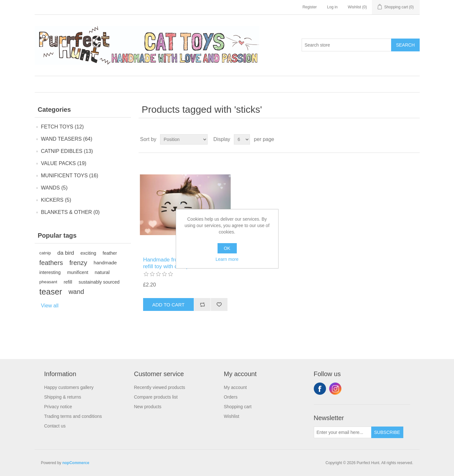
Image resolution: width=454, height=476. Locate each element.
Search (405, 45)
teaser (51, 292)
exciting (88, 253)
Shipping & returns (63, 397)
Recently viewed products (160, 387)
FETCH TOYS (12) (63, 127)
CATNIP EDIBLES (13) (67, 151)
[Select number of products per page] (242, 139)
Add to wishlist (219, 304)
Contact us (55, 426)
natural (102, 272)
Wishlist (232, 416)
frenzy (78, 263)
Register (310, 7)
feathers (51, 263)
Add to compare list (202, 304)
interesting (50, 272)
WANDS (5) (54, 188)
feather (110, 253)
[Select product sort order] (184, 139)
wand (76, 292)
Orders (231, 397)
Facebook (320, 389)
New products (148, 407)
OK (227, 248)
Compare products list (156, 397)
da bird (66, 253)
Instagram (335, 389)
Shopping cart (238, 407)
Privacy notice (58, 407)
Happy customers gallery (69, 387)
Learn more (227, 259)
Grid (403, 139)
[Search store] (347, 45)
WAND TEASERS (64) (67, 139)
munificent (78, 272)
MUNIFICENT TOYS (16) (70, 176)
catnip (45, 253)
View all (50, 306)
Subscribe (387, 432)
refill (68, 282)
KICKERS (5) (56, 200)
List (414, 139)
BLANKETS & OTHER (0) (70, 212)
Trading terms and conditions (73, 416)
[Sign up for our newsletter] (343, 432)
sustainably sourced (99, 282)
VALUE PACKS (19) (64, 163)
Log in (332, 7)
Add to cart (168, 305)
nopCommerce (76, 463)
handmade (105, 263)
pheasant (48, 282)
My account (236, 387)
